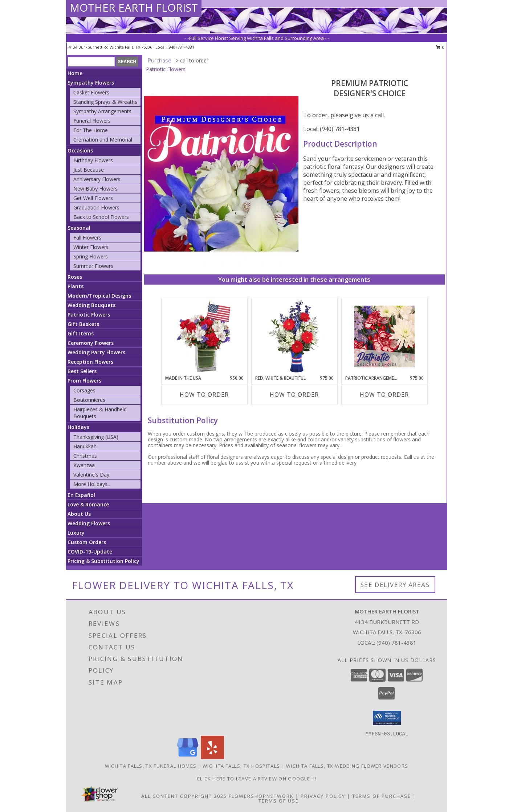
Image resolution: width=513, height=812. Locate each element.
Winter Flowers (91, 247)
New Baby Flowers (95, 189)
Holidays (78, 427)
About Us (79, 514)
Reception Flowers (90, 362)
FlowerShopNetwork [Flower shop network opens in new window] (261, 796)
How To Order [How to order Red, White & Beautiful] (294, 395)
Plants (76, 286)
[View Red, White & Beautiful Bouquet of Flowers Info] (294, 336)
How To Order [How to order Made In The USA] (204, 395)
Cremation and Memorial (103, 140)
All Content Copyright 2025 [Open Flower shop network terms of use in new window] (184, 796)
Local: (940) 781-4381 (331, 129)
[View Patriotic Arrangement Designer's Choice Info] (384, 336)
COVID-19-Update (90, 552)
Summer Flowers (93, 266)
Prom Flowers (84, 381)
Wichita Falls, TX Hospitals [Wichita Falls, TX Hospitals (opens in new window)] (241, 766)
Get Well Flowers (93, 198)
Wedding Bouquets (91, 305)
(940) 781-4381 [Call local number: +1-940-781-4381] (181, 47)
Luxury (76, 533)
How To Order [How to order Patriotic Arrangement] (384, 395)
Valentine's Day (91, 475)
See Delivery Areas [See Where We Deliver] (395, 585)
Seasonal (79, 228)
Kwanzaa (84, 465)
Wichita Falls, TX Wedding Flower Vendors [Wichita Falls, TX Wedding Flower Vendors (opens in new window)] (347, 766)
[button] (387, 718)
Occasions (80, 150)
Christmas (85, 456)
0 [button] (440, 47)
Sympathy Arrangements (102, 111)
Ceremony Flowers (91, 343)
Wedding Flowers (89, 523)
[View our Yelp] (212, 757)
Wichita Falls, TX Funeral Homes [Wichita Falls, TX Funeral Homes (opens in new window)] (151, 766)
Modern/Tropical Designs (99, 296)
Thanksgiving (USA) (96, 437)
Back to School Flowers (101, 217)
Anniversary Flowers (97, 179)
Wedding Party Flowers (96, 352)
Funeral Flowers (92, 121)
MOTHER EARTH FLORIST (134, 7)
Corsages (84, 390)
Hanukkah (85, 446)
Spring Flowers (91, 256)
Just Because (89, 170)
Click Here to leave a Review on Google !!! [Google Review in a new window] (257, 779)
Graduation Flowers (96, 207)
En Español (81, 495)
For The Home (91, 130)
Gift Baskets (83, 324)
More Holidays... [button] (92, 484)
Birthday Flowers (93, 160)
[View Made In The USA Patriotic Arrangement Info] (204, 336)
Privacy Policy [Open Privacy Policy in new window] (323, 796)
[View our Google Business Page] (188, 757)
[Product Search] (91, 62)
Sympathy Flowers (91, 83)
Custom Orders (87, 542)
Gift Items (81, 333)
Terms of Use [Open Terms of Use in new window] (279, 801)
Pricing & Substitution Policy (103, 561)
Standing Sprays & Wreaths (105, 102)
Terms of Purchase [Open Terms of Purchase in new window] (382, 796)
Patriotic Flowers (89, 315)
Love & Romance (88, 504)
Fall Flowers (87, 238)
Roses (75, 277)
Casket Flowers (91, 92)
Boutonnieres (89, 400)
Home (75, 73)
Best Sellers (82, 371)
